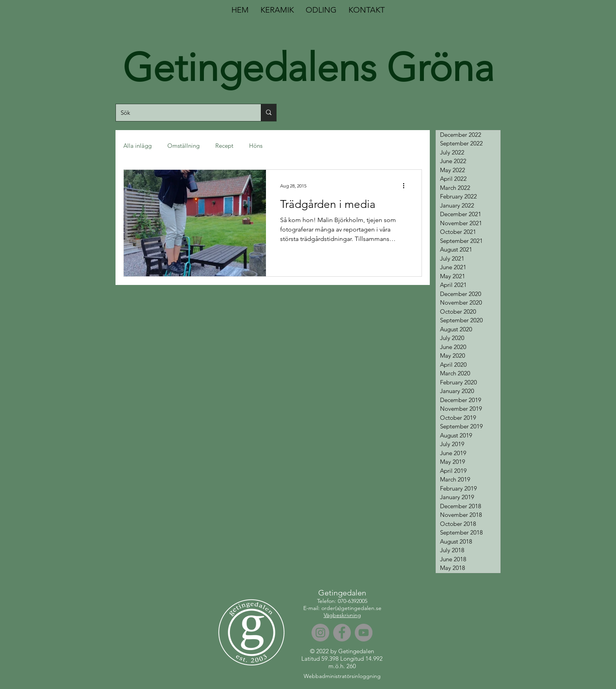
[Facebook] (342, 633)
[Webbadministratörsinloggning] (342, 676)
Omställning (183, 146)
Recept (224, 146)
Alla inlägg (137, 146)
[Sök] (182, 113)
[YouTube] (364, 633)
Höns (256, 146)
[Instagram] (320, 633)
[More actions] (406, 186)
